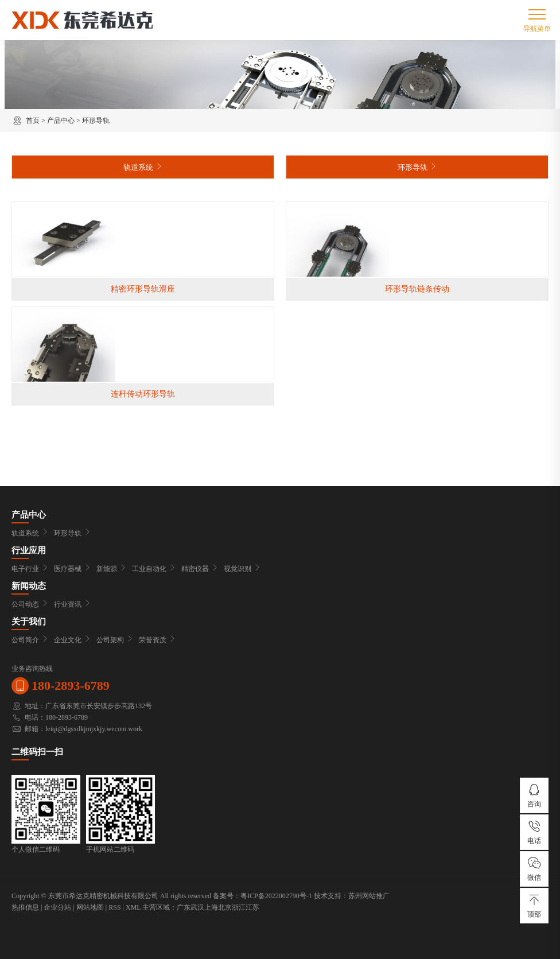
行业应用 (29, 550)
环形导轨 (96, 121)
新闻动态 (29, 586)
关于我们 (29, 622)
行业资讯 (72, 604)
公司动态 (30, 604)
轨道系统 (143, 167)
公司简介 (30, 640)
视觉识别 (242, 569)
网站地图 (90, 907)
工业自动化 (154, 569)
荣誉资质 (157, 640)
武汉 (197, 907)
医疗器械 (72, 569)
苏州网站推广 (369, 896)
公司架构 (115, 640)
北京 (225, 907)
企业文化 (72, 640)
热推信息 (25, 907)
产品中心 (61, 121)
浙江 (239, 907)
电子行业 (30, 569)
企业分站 (57, 907)
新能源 (111, 569)
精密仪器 (200, 569)
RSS (114, 907)
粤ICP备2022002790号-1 (276, 896)
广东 (184, 907)
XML (133, 907)
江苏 (252, 907)
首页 (33, 121)
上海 (211, 907)
